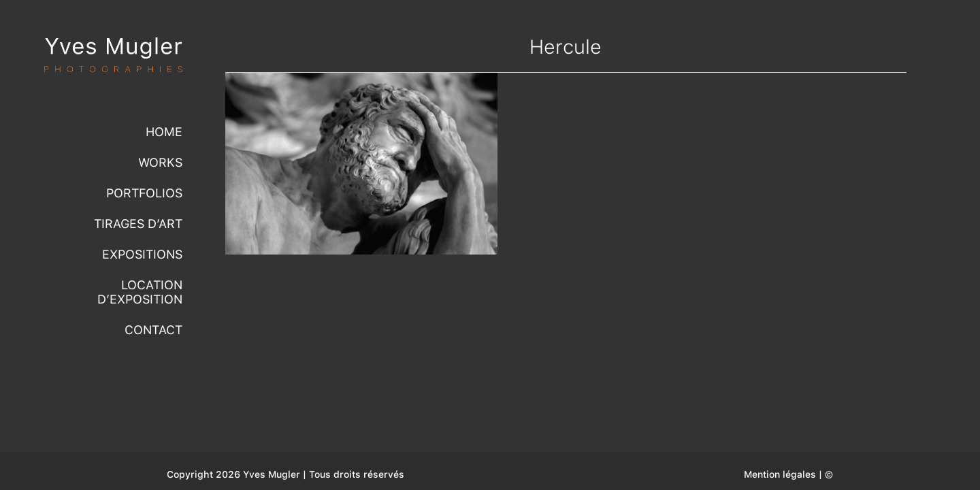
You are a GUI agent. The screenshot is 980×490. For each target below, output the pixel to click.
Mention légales (780, 474)
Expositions (142, 254)
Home (164, 132)
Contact (153, 330)
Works (160, 162)
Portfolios (144, 193)
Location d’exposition (140, 292)
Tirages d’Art (138, 224)
